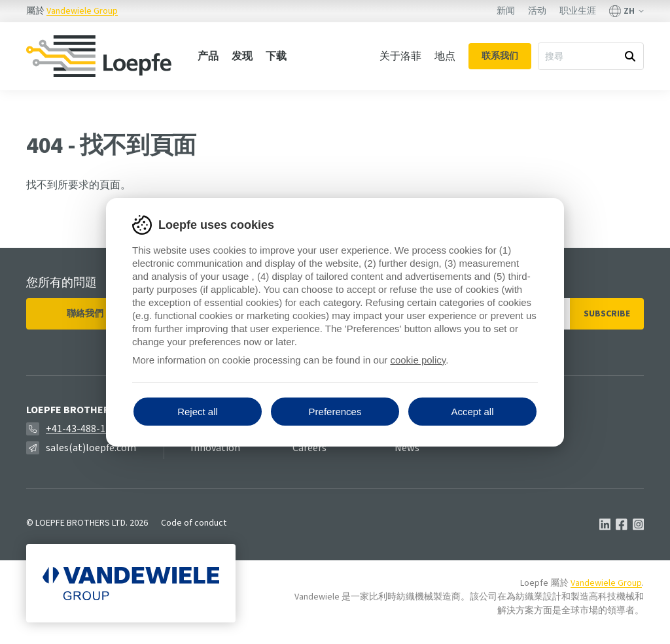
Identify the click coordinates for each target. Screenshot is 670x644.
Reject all (198, 412)
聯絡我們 (85, 314)
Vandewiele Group (82, 11)
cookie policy (418, 360)
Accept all (472, 412)
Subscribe (607, 314)
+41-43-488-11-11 (85, 429)
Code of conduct (194, 523)
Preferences (335, 412)
